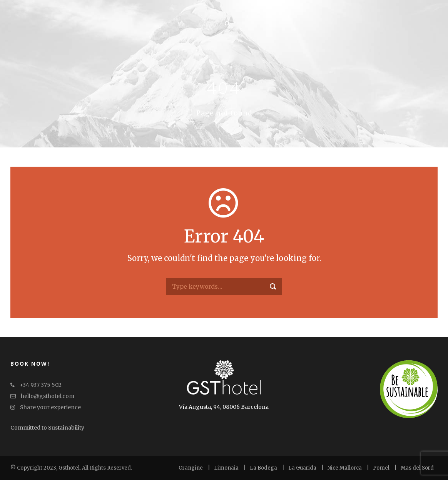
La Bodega (263, 468)
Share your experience (46, 407)
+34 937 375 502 (36, 385)
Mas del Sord (417, 468)
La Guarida (302, 468)
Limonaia (226, 468)
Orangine (191, 468)
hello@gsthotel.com (42, 396)
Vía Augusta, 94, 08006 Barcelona (224, 407)
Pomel (381, 468)
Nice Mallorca (345, 468)
